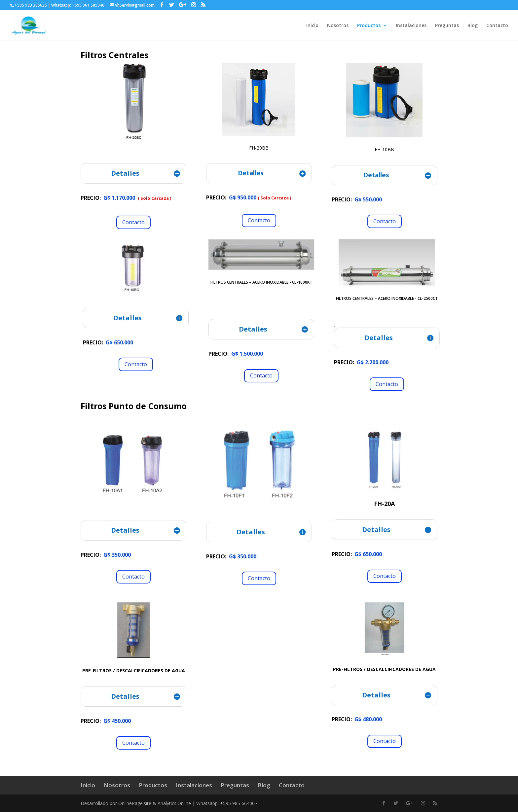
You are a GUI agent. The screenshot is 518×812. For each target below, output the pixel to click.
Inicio (312, 26)
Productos (369, 26)
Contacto (497, 26)
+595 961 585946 (88, 5)
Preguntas (447, 26)
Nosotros (338, 26)
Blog (473, 26)
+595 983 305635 (31, 5)
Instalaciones (411, 26)
